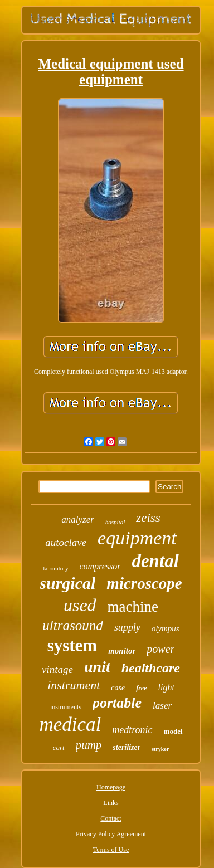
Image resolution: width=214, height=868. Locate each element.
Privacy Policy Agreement (111, 834)
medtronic (132, 730)
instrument (74, 685)
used (80, 605)
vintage (57, 669)
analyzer (78, 520)
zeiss (148, 518)
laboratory (55, 568)
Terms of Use (111, 850)
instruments (66, 707)
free (141, 688)
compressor (100, 566)
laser (162, 706)
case (118, 688)
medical (70, 725)
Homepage (111, 787)
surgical (67, 583)
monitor (122, 651)
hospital (115, 522)
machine (133, 607)
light (166, 687)
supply (127, 627)
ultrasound (72, 625)
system (72, 645)
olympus (166, 628)
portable (117, 703)
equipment (137, 538)
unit (97, 667)
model (173, 731)
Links (111, 803)
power (160, 649)
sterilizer (127, 747)
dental (155, 561)
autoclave (66, 542)
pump (89, 745)
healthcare (151, 668)
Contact (111, 818)
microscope (144, 583)
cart (59, 747)
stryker (160, 749)
